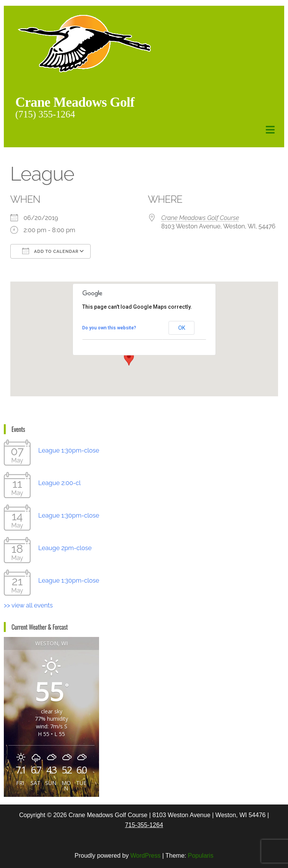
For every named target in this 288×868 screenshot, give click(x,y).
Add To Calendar (50, 251)
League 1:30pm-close (69, 450)
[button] (129, 358)
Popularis (201, 855)
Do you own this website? (109, 327)
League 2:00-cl (59, 483)
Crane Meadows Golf (82, 102)
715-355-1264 (144, 825)
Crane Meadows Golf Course (200, 217)
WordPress (146, 855)
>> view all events (28, 605)
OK (182, 327)
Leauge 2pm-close (65, 548)
